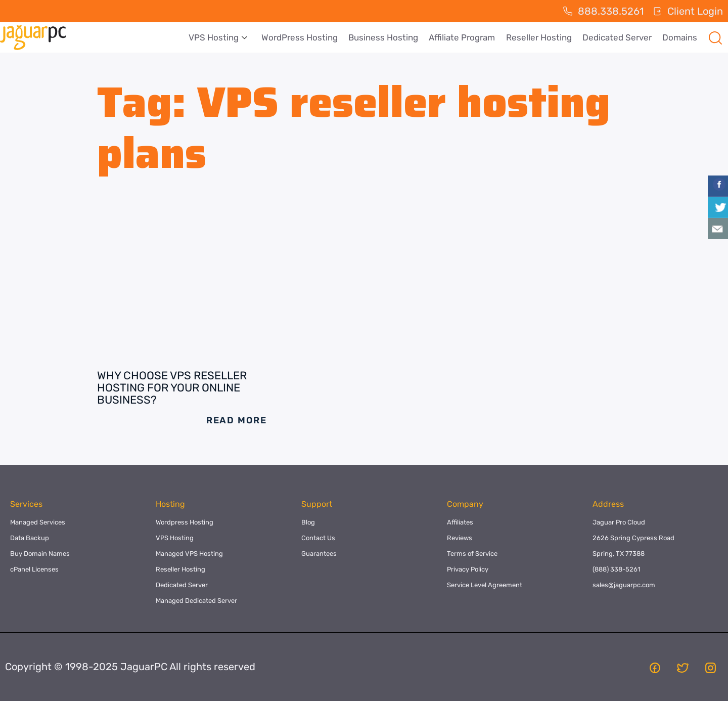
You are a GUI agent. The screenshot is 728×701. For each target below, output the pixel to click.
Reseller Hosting (540, 37)
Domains (680, 37)
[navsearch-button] (715, 37)
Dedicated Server (618, 37)
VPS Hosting (222, 37)
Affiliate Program (464, 37)
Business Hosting (386, 37)
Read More (237, 420)
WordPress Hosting (303, 37)
